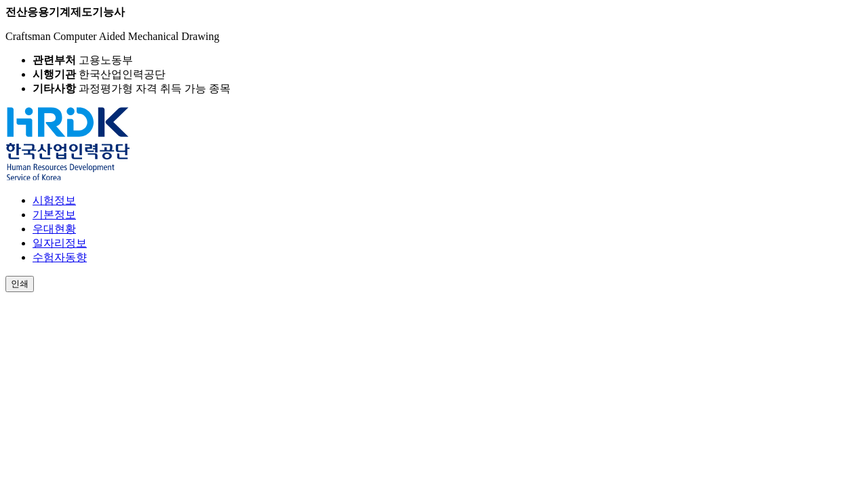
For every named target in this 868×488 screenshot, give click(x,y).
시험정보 (54, 200)
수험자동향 (60, 257)
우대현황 (54, 229)
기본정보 (54, 215)
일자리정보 (60, 243)
